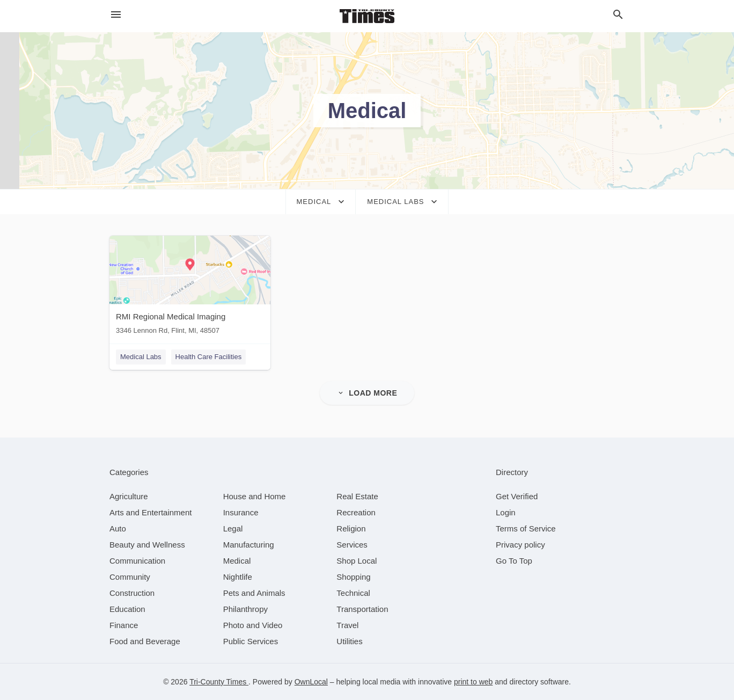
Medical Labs (141, 357)
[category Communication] (137, 561)
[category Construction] (132, 593)
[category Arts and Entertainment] (151, 512)
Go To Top (514, 561)
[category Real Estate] (357, 496)
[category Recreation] (356, 512)
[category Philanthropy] (245, 609)
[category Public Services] (251, 641)
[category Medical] (237, 561)
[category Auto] (118, 528)
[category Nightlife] (238, 577)
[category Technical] (353, 593)
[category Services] (352, 545)
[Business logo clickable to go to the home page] (367, 16)
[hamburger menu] (116, 15)
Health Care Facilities (209, 357)
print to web (473, 682)
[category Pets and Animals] (254, 593)
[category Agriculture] (129, 496)
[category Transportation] (362, 609)
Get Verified (517, 496)
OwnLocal (311, 682)
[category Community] (130, 577)
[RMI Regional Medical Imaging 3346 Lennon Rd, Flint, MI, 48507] (190, 287)
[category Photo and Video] (253, 625)
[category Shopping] (353, 577)
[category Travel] (347, 625)
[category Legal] (233, 528)
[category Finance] (124, 625)
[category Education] (127, 609)
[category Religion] (351, 528)
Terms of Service (526, 528)
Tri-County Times (219, 682)
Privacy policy (520, 545)
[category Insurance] (241, 512)
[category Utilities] (349, 641)
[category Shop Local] (357, 561)
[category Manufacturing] (249, 545)
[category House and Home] (255, 496)
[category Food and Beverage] (145, 641)
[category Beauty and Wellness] (147, 545)
